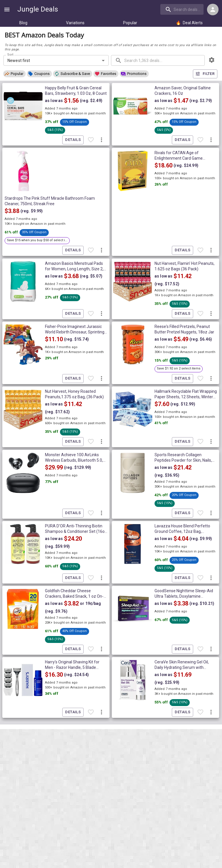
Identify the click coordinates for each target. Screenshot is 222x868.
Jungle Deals (38, 9)
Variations (75, 23)
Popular (130, 23)
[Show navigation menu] (7, 10)
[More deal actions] (101, 140)
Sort (11, 55)
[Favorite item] (91, 140)
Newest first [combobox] (19, 61)
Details (73, 140)
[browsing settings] (212, 60)
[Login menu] (213, 10)
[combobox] (183, 9)
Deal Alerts (189, 23)
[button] (14, 74)
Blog (23, 23)
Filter (205, 74)
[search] (182, 9)
